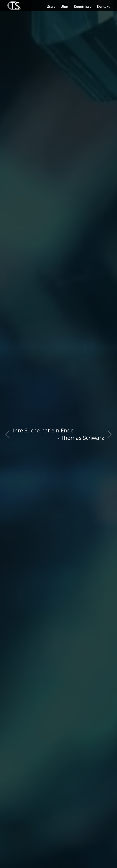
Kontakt (103, 6)
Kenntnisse (83, 6)
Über (64, 6)
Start (51, 6)
